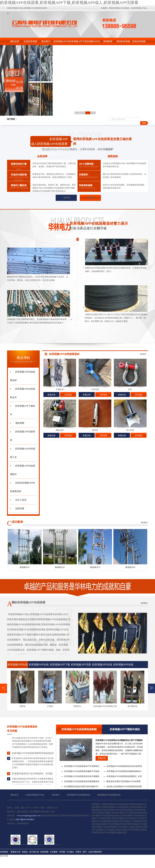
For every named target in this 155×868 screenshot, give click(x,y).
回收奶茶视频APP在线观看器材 (139, 43)
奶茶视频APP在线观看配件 (123, 666)
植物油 (25, 852)
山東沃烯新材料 (95, 852)
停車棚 (62, 852)
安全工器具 (21, 500)
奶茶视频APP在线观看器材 (61, 43)
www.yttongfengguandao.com (29, 816)
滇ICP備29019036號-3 (25, 820)
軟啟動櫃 (44, 852)
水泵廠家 (54, 852)
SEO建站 (70, 852)
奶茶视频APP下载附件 (77, 43)
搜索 (144, 123)
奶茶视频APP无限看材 (81, 666)
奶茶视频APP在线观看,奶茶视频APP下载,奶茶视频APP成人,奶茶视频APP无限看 (69, 3)
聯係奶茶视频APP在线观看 (123, 43)
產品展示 (46, 41)
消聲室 (78, 852)
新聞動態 (108, 41)
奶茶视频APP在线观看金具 (92, 43)
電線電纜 (20, 423)
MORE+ (143, 354)
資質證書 (20, 508)
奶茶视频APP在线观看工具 (102, 666)
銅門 (85, 852)
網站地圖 (4, 856)
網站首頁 (15, 41)
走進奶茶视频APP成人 (30, 43)
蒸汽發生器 (34, 852)
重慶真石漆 (15, 852)
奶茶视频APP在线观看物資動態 (79, 729)
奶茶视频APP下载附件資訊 (125, 729)
